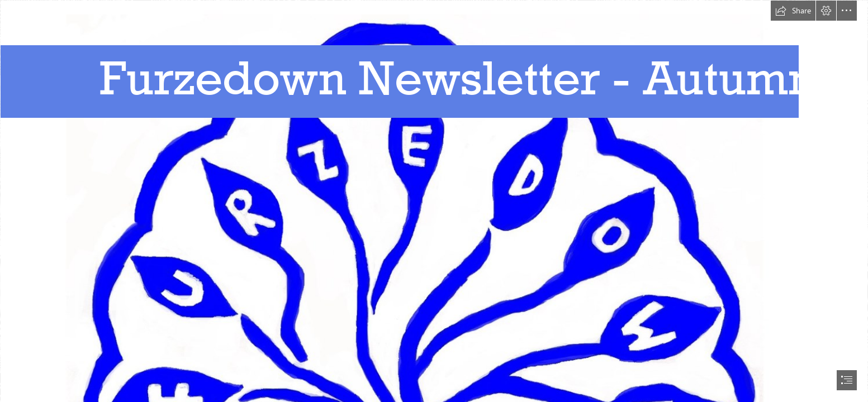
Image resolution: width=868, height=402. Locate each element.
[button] (793, 11)
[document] (434, 201)
